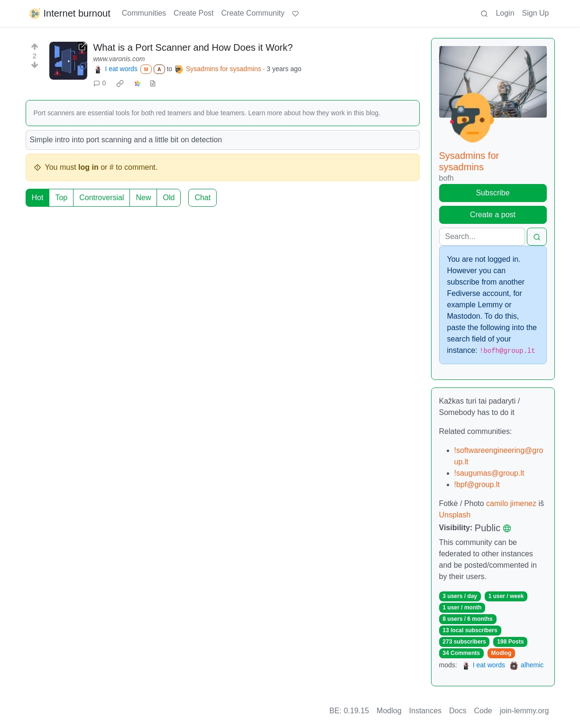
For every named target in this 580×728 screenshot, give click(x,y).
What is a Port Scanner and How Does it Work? (193, 47)
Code (483, 711)
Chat (203, 198)
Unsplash (455, 515)
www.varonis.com (119, 59)
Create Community (253, 13)
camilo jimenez (512, 503)
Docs (458, 711)
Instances (425, 711)
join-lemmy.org (525, 711)
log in (88, 167)
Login (505, 13)
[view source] (153, 83)
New (143, 198)
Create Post (193, 13)
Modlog (502, 653)
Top (61, 198)
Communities (144, 13)
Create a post (493, 215)
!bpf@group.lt (477, 484)
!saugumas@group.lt (489, 473)
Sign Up (536, 13)
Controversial (101, 198)
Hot (38, 198)
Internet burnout (69, 13)
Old (169, 198)
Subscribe (493, 193)
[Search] (482, 237)
